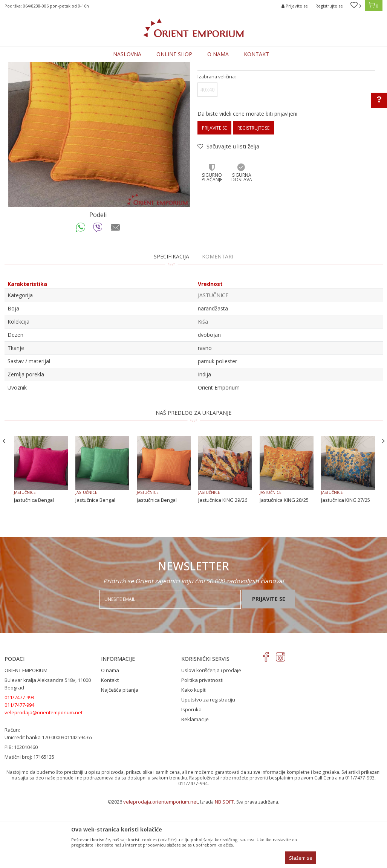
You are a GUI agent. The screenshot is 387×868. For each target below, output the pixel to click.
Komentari (218, 319)
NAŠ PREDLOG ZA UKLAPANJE (193, 475)
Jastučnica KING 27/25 (346, 562)
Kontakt (110, 742)
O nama (110, 732)
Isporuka (191, 772)
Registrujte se (329, 6)
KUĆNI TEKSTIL (115, 66)
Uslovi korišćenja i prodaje (211, 732)
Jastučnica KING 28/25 (284, 562)
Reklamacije (195, 781)
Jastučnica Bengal (34, 562)
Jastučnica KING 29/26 (223, 562)
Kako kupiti (194, 752)
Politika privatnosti (202, 742)
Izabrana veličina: (217, 139)
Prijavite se (214, 190)
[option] (99, 179)
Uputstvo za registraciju (208, 762)
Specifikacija (171, 319)
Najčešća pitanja (120, 752)
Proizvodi (84, 66)
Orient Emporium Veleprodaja (37, 66)
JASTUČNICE (148, 66)
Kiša (203, 384)
